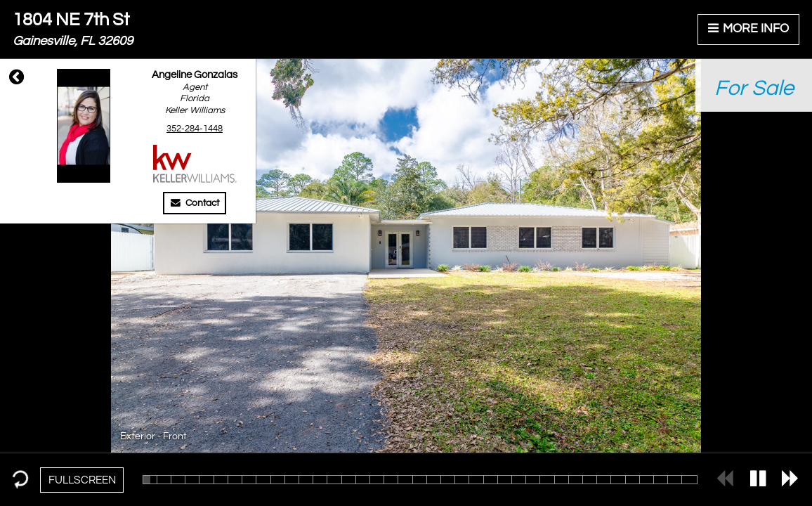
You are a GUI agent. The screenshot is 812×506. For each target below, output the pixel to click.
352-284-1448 (195, 129)
